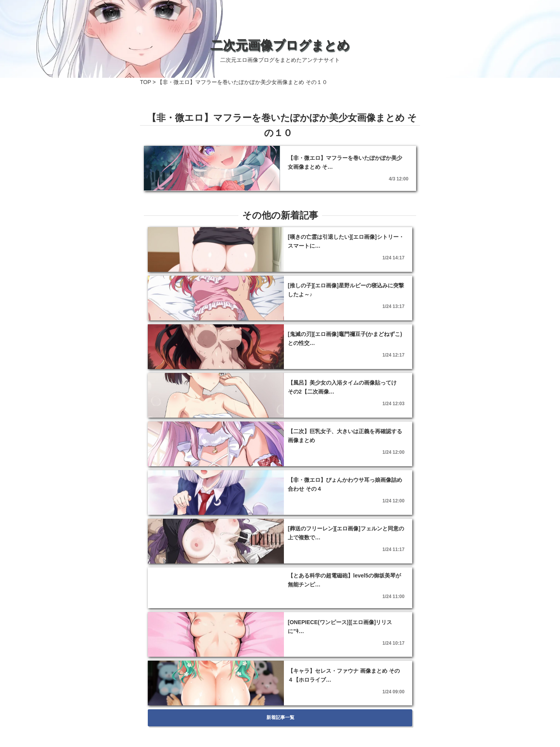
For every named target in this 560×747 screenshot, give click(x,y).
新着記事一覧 (280, 717)
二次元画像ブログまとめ (280, 45)
